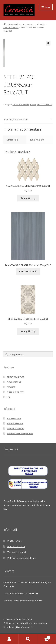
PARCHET (11, 387)
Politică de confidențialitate (20, 434)
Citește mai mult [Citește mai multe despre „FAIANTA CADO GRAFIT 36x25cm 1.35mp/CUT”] (28, 271)
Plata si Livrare (14, 418)
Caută (28, 639)
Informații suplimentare (16, 119)
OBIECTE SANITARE (15, 377)
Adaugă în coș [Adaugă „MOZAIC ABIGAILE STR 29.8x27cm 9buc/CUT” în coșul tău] (28, 198)
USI (8, 397)
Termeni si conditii (15, 428)
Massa (33, 105)
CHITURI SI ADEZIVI (15, 392)
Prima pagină (13, 24)
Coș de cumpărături (44, 637)
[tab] (28, 119)
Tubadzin (41, 24)
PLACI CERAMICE (28, 24)
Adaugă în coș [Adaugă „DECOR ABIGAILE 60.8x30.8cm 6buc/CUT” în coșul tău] (28, 331)
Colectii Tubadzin (11, 28)
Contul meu (9, 639)
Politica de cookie (15, 423)
